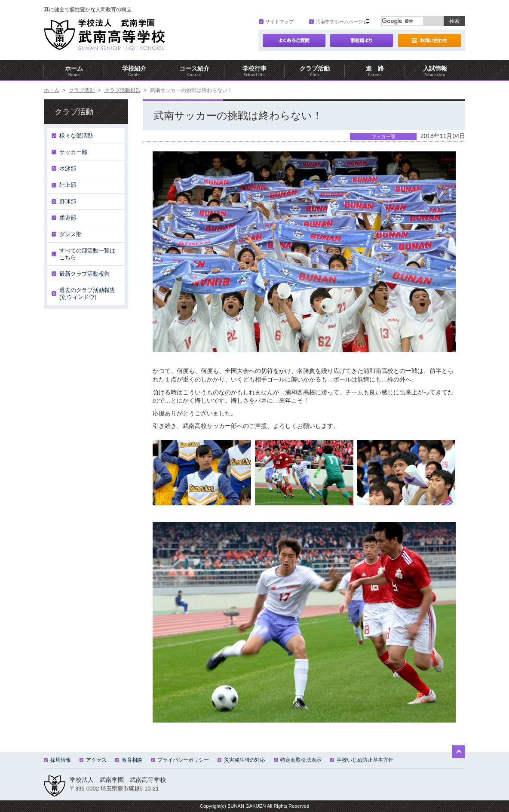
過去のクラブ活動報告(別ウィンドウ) (87, 294)
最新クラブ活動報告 (84, 274)
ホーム (74, 71)
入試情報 (435, 71)
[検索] (402, 21)
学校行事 (254, 71)
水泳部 (68, 168)
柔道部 (68, 218)
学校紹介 (134, 71)
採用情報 (57, 760)
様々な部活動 (76, 136)
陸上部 (68, 185)
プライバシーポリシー (180, 760)
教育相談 (129, 760)
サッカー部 (73, 152)
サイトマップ (276, 22)
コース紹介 (194, 71)
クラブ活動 (315, 71)
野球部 (68, 201)
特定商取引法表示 (298, 760)
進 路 (375, 71)
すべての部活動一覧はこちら (87, 254)
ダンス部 (71, 234)
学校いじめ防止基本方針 (362, 760)
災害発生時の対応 (241, 760)
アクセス (93, 760)
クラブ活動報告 (123, 90)
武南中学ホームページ (336, 22)
